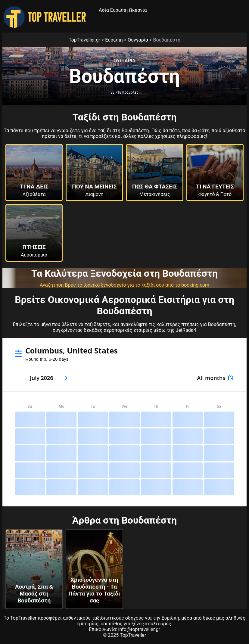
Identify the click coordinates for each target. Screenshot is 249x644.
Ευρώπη (119, 10)
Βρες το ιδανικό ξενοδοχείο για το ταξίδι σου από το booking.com (137, 285)
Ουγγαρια (124, 61)
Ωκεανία (138, 10)
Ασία (104, 10)
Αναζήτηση (52, 285)
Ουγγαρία (138, 40)
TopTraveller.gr (84, 40)
